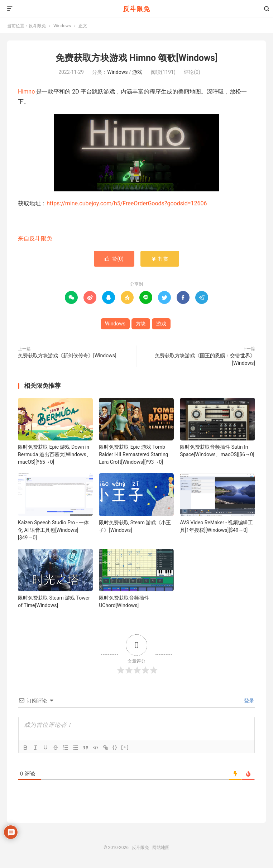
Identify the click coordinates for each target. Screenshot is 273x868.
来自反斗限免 (35, 239)
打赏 (160, 259)
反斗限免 (136, 9)
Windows (62, 26)
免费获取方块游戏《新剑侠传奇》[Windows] (67, 356)
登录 (248, 701)
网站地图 (161, 848)
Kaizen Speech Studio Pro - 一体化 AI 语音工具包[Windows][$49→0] (53, 530)
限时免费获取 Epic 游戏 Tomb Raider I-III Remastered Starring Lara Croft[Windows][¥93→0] (133, 454)
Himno (26, 92)
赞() (114, 259)
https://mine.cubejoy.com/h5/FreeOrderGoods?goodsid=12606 (127, 203)
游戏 (137, 72)
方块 (141, 324)
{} (115, 747)
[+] (125, 747)
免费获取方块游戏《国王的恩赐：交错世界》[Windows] (205, 359)
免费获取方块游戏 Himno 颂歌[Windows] (136, 58)
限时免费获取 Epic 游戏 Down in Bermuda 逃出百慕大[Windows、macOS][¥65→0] (55, 454)
